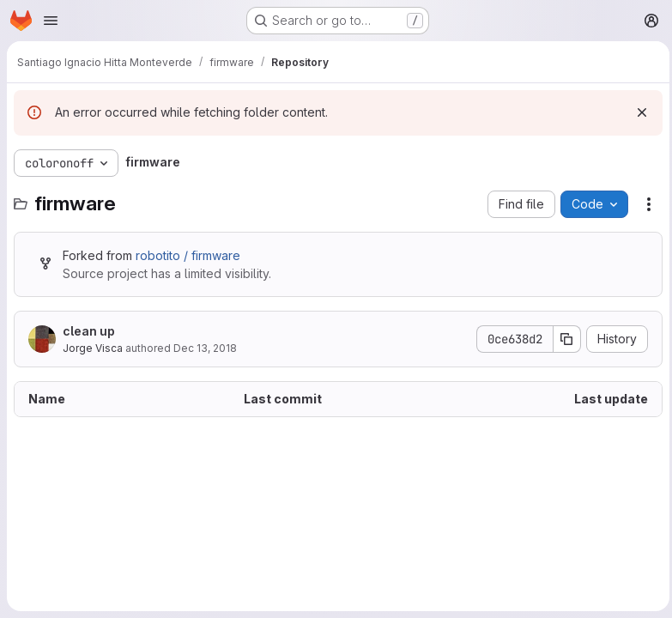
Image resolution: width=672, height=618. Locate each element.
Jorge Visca (93, 348)
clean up (89, 331)
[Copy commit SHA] (563, 339)
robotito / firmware (188, 255)
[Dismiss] (638, 112)
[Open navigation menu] (51, 21)
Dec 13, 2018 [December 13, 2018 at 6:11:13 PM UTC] (205, 348)
